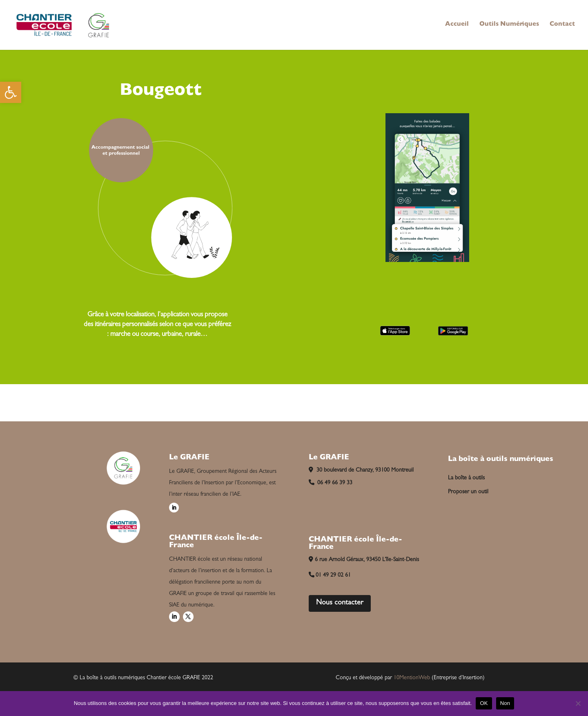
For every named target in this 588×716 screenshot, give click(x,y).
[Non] (578, 703)
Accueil (457, 25)
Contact (562, 25)
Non (505, 703)
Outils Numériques (509, 25)
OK (484, 703)
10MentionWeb (412, 678)
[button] (11, 92)
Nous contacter (340, 603)
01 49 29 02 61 (330, 575)
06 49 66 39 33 (331, 483)
